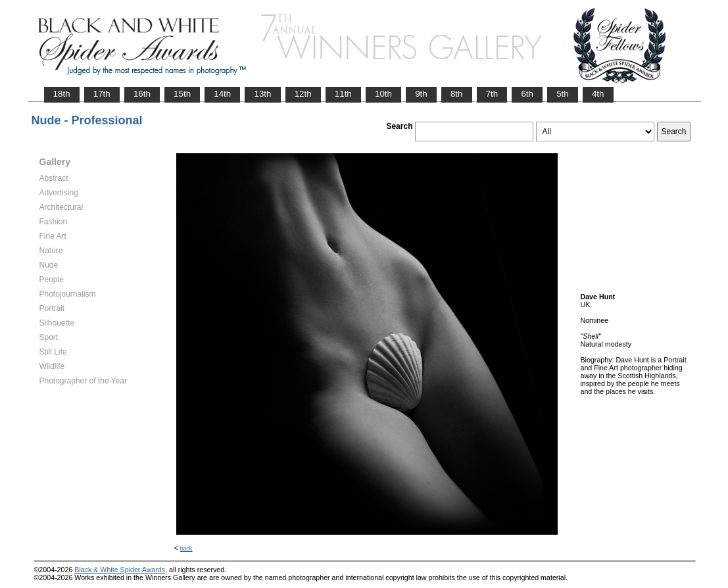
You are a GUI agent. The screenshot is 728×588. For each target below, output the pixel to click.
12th (303, 94)
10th (383, 94)
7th (492, 94)
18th (62, 94)
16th (142, 94)
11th (343, 94)
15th (182, 94)
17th (102, 94)
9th (421, 94)
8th (457, 94)
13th (262, 94)
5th (563, 94)
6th (527, 94)
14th (222, 94)
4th (598, 94)
